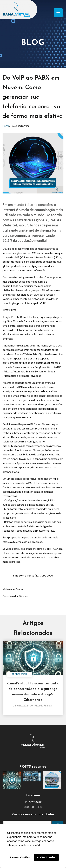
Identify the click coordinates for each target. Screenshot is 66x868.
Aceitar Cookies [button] (46, 857)
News (6, 126)
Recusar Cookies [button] (20, 857)
